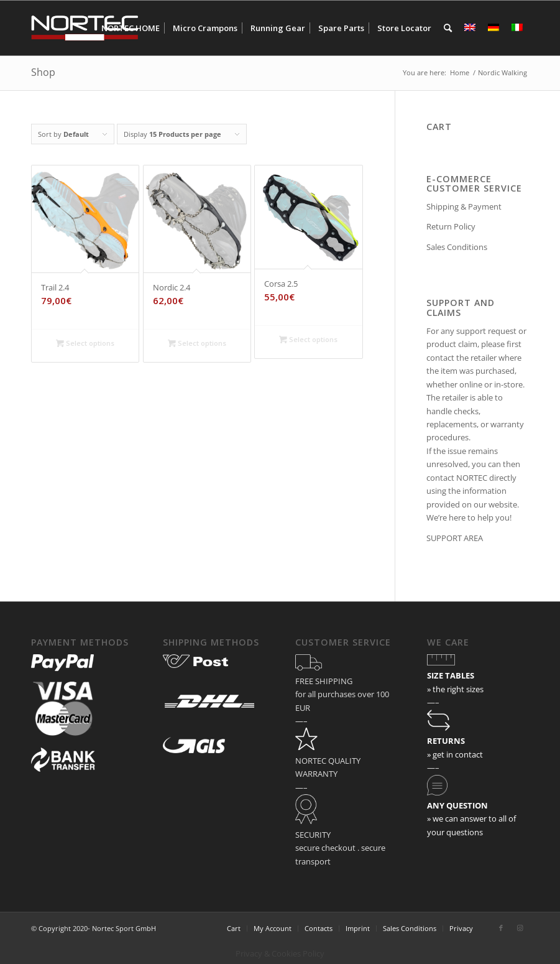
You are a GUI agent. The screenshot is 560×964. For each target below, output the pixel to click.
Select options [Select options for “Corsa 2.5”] (308, 339)
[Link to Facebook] (501, 928)
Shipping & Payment (464, 206)
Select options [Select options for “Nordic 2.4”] (197, 343)
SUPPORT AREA (455, 538)
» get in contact (455, 754)
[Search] (448, 28)
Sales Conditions (457, 247)
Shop (43, 72)
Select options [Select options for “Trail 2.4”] (85, 343)
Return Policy (451, 226)
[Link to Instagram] (520, 928)
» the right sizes (455, 689)
